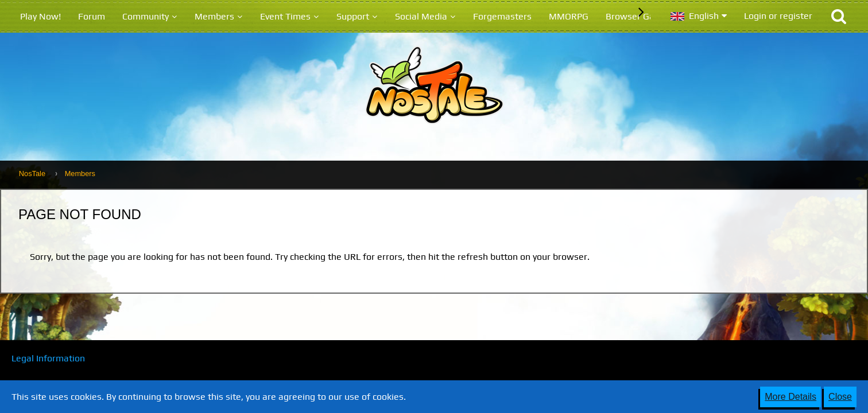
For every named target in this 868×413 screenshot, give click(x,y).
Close (840, 397)
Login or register (778, 16)
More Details (790, 397)
